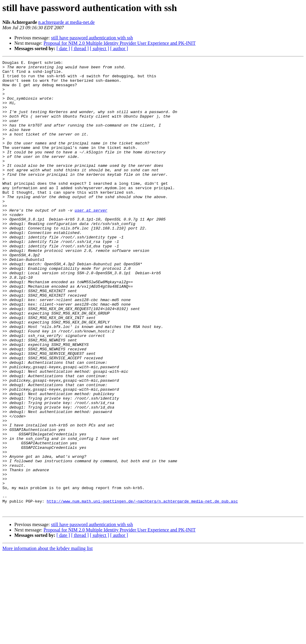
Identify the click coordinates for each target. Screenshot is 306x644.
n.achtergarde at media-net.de (66, 22)
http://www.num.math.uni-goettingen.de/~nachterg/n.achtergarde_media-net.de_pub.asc (142, 590)
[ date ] (63, 48)
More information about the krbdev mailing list (48, 639)
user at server (91, 241)
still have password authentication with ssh (92, 38)
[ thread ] (80, 48)
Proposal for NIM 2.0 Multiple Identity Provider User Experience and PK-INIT (120, 43)
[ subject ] (100, 48)
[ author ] (119, 48)
